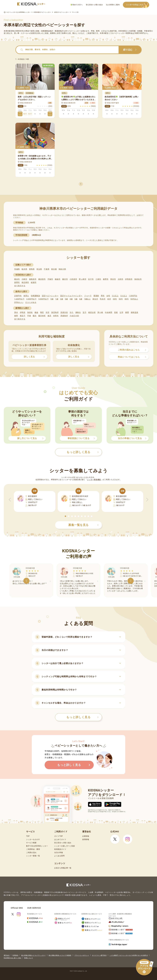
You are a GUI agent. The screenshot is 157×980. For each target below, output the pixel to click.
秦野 (16, 316)
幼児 (109, 299)
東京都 (54, 269)
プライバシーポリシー (82, 955)
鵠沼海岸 (55, 312)
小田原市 (73, 279)
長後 (116, 312)
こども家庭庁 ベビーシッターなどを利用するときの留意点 (129, 955)
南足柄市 (25, 282)
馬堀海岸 (64, 316)
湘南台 (78, 312)
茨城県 (17, 269)
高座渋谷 (64, 312)
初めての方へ (77, 5)
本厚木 (56, 316)
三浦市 (98, 279)
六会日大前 (74, 316)
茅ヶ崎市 (83, 279)
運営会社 (7, 955)
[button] (65, 516)
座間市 (17, 282)
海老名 (30, 312)
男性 (103, 296)
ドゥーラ (88, 296)
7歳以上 (87, 299)
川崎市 (24, 279)
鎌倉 (36, 312)
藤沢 (35, 316)
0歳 (52, 299)
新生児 (95, 299)
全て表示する (20, 286)
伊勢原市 (129, 279)
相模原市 (33, 279)
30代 (121, 299)
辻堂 (121, 312)
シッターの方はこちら (138, 5)
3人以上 (124, 296)
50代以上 (134, 299)
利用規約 (15, 955)
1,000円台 (133, 296)
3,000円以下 (44, 299)
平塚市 (50, 279)
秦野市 (106, 279)
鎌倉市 (58, 279)
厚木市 (113, 279)
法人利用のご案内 (113, 5)
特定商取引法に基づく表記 (12, 958)
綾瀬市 (34, 282)
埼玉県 (39, 269)
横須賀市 (42, 279)
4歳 (71, 299)
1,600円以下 (19, 299)
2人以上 (115, 296)
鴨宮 (42, 312)
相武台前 (92, 312)
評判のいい (19, 302)
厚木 (16, 312)
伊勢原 (23, 312)
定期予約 (18, 296)
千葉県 (47, 269)
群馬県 (32, 269)
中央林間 (109, 312)
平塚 (29, 316)
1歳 (57, 299)
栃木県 (24, 269)
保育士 (26, 296)
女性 (108, 296)
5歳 (76, 299)
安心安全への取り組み (94, 5)
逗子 (85, 312)
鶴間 (127, 312)
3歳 (66, 299)
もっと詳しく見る (82, 717)
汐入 (72, 312)
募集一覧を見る (83, 525)
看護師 (96, 296)
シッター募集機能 (94, 480)
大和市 (120, 279)
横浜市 (17, 279)
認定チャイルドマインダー (71, 296)
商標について (29, 958)
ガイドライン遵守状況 (99, 955)
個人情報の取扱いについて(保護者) (60, 955)
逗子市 (91, 279)
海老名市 (138, 279)
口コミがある (31, 302)
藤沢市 (65, 279)
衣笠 (47, 312)
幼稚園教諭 (35, 296)
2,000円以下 (31, 299)
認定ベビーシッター (50, 296)
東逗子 (23, 316)
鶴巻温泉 (135, 312)
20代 (115, 299)
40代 (127, 299)
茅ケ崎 (100, 312)
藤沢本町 (42, 316)
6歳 (81, 299)
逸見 (49, 316)
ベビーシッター (75, 31)
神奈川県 (62, 269)
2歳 (62, 299)
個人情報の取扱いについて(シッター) (33, 955)
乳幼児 (103, 299)
